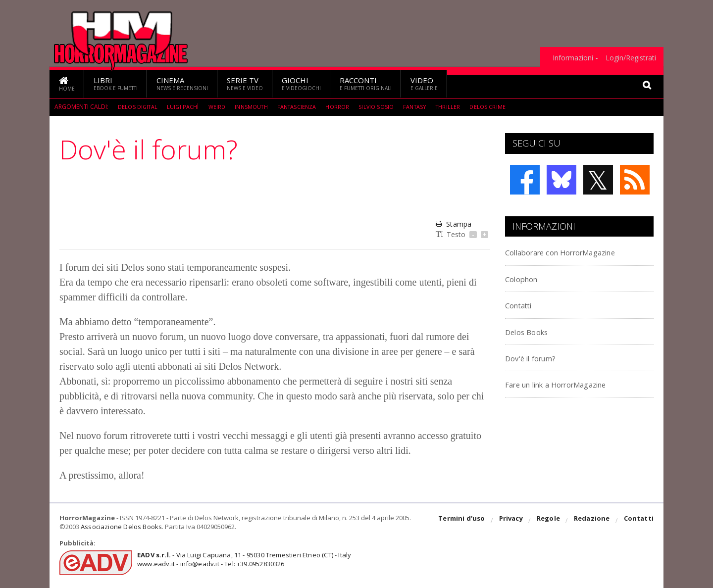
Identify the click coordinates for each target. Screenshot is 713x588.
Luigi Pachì (186, 107)
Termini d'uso (465, 521)
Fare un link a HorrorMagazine (573, 384)
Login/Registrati (631, 58)
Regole (550, 521)
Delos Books (532, 331)
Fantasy (429, 107)
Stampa (453, 224)
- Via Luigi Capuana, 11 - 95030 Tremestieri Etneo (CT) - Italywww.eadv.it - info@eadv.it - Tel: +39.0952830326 (241, 559)
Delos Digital (139, 107)
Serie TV (245, 83)
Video (424, 83)
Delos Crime (504, 107)
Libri (116, 83)
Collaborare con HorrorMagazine (578, 252)
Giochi (301, 83)
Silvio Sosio (389, 107)
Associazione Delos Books (120, 527)
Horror (349, 107)
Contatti (524, 305)
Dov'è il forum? (538, 358)
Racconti (366, 83)
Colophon (526, 278)
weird (221, 107)
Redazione (593, 521)
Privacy (513, 521)
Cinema (182, 83)
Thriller (464, 107)
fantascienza (306, 107)
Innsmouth (257, 107)
